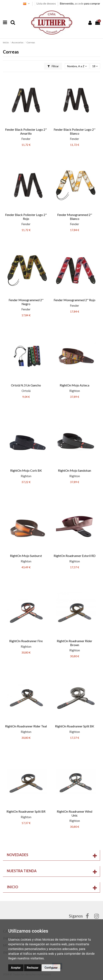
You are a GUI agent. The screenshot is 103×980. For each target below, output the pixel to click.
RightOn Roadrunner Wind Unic (75, 813)
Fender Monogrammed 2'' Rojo (75, 300)
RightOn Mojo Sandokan (75, 470)
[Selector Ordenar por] (77, 66)
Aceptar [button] (16, 968)
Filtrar (53, 66)
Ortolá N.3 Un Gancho (26, 385)
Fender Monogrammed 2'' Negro (26, 302)
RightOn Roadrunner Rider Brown (75, 643)
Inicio (13, 887)
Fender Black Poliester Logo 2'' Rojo (26, 217)
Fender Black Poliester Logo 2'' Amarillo (26, 131)
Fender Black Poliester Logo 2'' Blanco (75, 131)
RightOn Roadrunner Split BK (75, 726)
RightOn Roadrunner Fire (26, 641)
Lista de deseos (47, 3)
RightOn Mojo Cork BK (26, 470)
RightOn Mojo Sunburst (26, 556)
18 (95, 66)
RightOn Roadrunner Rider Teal (26, 726)
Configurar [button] (51, 968)
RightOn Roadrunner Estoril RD (75, 556)
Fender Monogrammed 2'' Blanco (75, 217)
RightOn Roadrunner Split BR (26, 811)
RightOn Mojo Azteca (75, 385)
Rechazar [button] (33, 968)
